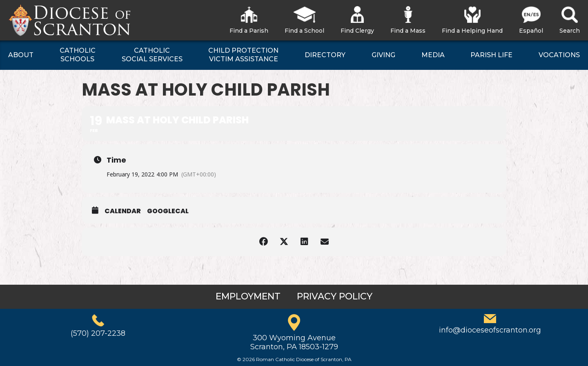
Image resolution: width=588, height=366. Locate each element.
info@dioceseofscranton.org (490, 330)
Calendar (123, 211)
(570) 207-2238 (98, 333)
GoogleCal (168, 211)
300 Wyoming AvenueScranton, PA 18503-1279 (294, 342)
